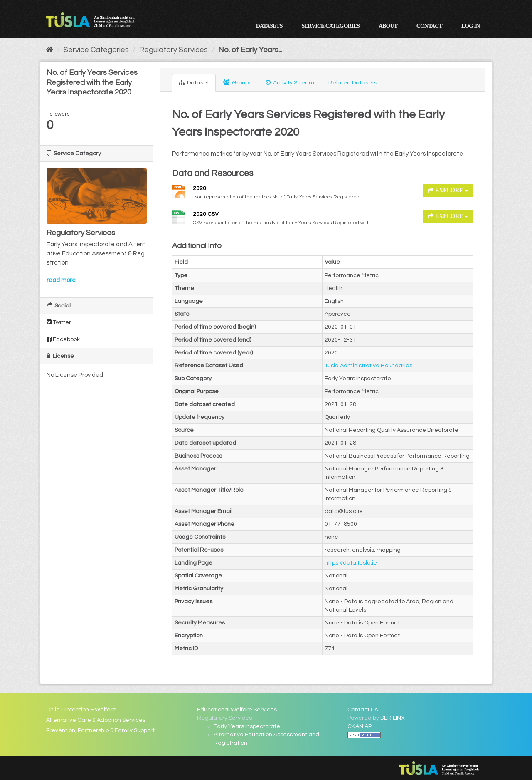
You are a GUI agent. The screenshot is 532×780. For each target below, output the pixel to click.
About (388, 26)
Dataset (194, 83)
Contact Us (363, 710)
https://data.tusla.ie (351, 563)
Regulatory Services (174, 50)
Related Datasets (353, 83)
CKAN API (360, 726)
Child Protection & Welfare (81, 710)
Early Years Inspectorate (247, 726)
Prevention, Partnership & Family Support (100, 730)
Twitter (59, 322)
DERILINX (393, 718)
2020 (199, 188)
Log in (470, 26)
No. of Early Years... (250, 50)
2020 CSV (206, 214)
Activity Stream (290, 83)
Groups (237, 83)
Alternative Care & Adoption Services (96, 720)
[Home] (50, 50)
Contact (429, 26)
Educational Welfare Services (237, 710)
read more (61, 280)
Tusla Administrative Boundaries (368, 366)
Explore (448, 190)
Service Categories (330, 26)
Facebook (63, 339)
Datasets (269, 26)
